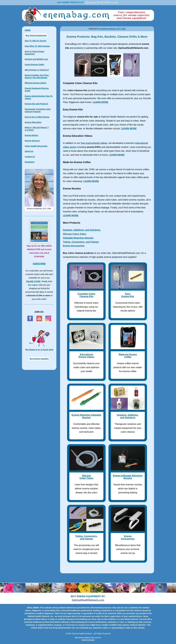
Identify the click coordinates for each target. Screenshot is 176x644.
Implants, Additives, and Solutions (82, 230)
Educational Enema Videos (86, 356)
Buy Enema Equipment (36, 35)
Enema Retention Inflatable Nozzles (86, 416)
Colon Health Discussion (36, 146)
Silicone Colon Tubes (74, 234)
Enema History (31, 135)
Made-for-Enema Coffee (128, 356)
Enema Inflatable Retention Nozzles (128, 477)
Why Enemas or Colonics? (37, 70)
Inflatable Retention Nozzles (78, 238)
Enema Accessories (74, 246)
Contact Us (30, 157)
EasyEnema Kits (128, 295)
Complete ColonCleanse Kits (86, 295)
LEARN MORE (101, 102)
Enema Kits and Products (36, 104)
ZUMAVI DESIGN (88, 640)
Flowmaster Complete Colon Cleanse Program (38, 110)
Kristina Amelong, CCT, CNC (113, 29)
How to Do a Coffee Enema (37, 117)
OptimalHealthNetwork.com (88, 600)
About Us (29, 151)
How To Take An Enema (35, 41)
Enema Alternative (33, 122)
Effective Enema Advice (36, 83)
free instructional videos (94, 143)
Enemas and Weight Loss (36, 59)
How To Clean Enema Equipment (34, 53)
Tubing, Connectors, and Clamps (81, 242)
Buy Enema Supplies (39, 359)
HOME (28, 30)
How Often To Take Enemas (37, 46)
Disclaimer (30, 162)
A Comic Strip (39, 350)
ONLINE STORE (33, 281)
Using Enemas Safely (35, 65)
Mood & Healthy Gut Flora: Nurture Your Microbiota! (37, 76)
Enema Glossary (32, 141)
